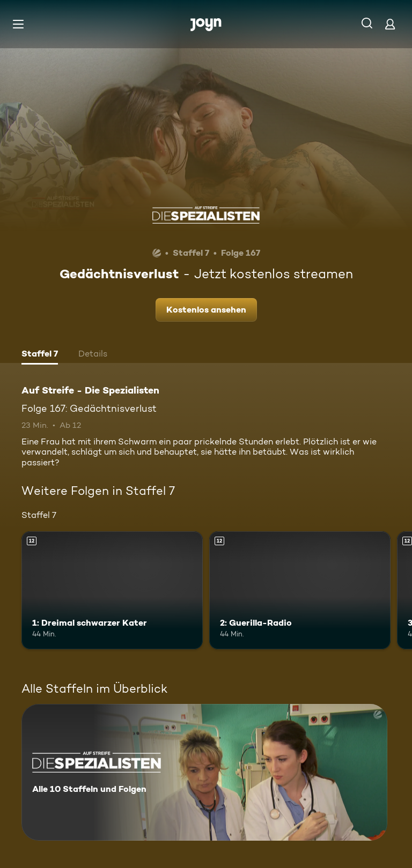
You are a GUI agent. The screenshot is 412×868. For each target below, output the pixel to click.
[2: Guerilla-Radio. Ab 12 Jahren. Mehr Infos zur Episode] (300, 590)
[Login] (390, 24)
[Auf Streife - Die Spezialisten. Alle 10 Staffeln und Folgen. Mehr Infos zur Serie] (204, 772)
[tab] (40, 355)
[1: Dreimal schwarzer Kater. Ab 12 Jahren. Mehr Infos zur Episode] (112, 590)
